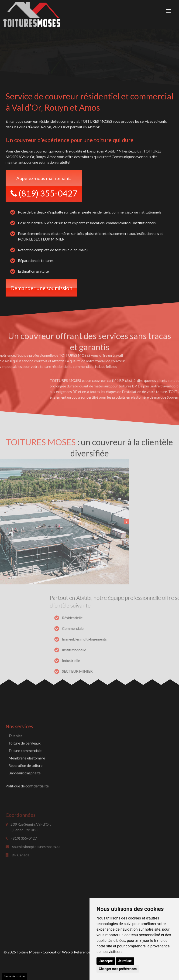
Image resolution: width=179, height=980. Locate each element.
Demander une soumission (41, 288)
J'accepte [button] (106, 961)
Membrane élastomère (27, 782)
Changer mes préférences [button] (118, 969)
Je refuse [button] (125, 961)
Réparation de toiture (25, 790)
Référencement (86, 952)
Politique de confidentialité (27, 810)
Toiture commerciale (25, 775)
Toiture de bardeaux (24, 768)
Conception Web (56, 952)
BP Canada (21, 874)
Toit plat (15, 760)
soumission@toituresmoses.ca (36, 865)
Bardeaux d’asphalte (24, 797)
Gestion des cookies (14, 976)
